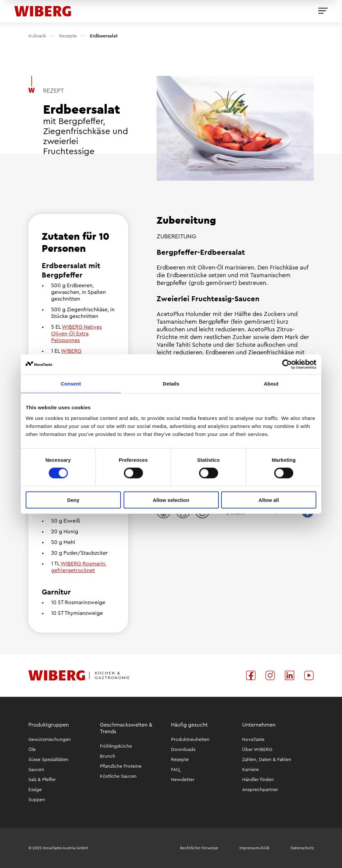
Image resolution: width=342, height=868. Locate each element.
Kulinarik (37, 36)
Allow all (269, 500)
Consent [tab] (71, 384)
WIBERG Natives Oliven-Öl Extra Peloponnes (76, 334)
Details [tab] (171, 384)
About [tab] (271, 384)
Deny (73, 500)
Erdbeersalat (103, 36)
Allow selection (171, 500)
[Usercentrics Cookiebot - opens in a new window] (287, 364)
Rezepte (67, 36)
